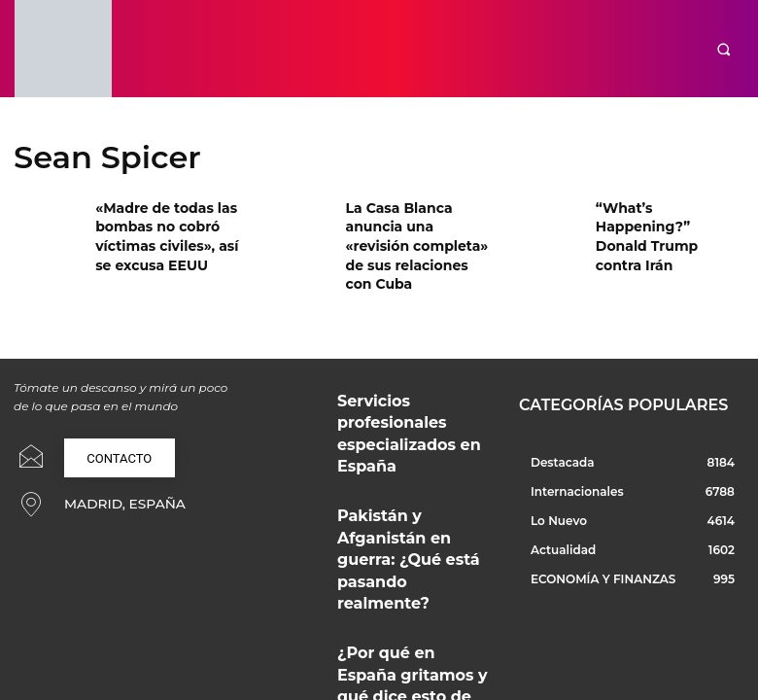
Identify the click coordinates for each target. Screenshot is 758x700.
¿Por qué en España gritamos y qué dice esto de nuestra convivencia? (411, 521)
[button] (724, 49)
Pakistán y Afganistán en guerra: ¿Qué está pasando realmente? (404, 451)
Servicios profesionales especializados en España (401, 374)
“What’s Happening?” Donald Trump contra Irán (662, 223)
